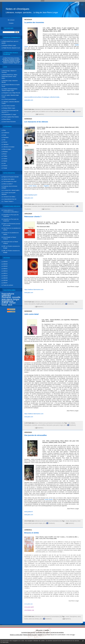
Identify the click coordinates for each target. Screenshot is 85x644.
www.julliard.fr (29, 512)
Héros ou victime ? (8, 184)
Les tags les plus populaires (57, 632)
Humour (5, 142)
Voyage (5, 168)
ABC (4, 246)
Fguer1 (5, 224)
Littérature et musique (9, 147)
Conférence (6, 133)
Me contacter (11, 20)
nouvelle (16, 297)
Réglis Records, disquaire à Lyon (12, 48)
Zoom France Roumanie (9, 122)
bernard (5, 233)
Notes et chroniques (18, 9)
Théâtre (5, 156)
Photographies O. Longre (10, 114)
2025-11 (5, 273)
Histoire (5, 161)
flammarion (58, 304)
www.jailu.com (29, 100)
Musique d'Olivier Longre (10, 45)
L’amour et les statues (9, 179)
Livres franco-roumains (9, 106)
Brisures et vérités (32, 533)
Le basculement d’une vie (10, 199)
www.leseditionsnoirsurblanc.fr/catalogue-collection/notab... (42, 97)
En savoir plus (4, 642)
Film (4, 140)
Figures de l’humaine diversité (11, 177)
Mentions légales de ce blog (30, 635)
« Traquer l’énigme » (8, 201)
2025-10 (5, 276)
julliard (30, 523)
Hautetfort (47, 630)
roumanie (6, 297)
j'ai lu (71, 112)
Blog (4, 130)
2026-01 (5, 269)
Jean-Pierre (6, 228)
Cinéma (5, 159)
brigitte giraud (40, 304)
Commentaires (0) (56, 109)
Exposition (6, 137)
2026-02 (5, 266)
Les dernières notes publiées (43, 632)
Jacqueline (6, 215)
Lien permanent (46, 109)
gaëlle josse (35, 112)
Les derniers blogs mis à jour (28, 632)
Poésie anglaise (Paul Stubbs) (11, 117)
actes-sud (31, 619)
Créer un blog (39, 630)
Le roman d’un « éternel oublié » (11, 190)
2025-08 (5, 280)
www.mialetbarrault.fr (31, 195)
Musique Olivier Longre (9, 108)
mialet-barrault (59, 206)
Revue (5, 154)
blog (73, 635)
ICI (18, 63)
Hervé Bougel (7, 237)
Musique (5, 152)
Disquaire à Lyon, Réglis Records (12, 93)
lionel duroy (41, 206)
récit (10, 305)
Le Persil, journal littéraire (10, 99)
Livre (4, 163)
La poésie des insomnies (34, 22)
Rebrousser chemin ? (33, 217)
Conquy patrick (7, 210)
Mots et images (7, 149)
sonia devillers (42, 425)
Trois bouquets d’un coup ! (10, 181)
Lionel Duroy (32, 186)
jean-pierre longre (10, 299)
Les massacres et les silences (36, 122)
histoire (72, 204)
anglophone (8, 301)
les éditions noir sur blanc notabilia (49, 112)
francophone (8, 294)
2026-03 (5, 264)
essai (4, 305)
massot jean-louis (8, 242)
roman (12, 303)
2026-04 (5, 262)
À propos (11, 23)
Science (5, 166)
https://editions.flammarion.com (34, 290)
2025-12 (5, 271)
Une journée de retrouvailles (36, 435)
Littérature (6, 144)
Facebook (77, 112)
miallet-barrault (68, 206)
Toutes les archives (8, 285)
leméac (37, 619)
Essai (5, 135)
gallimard (6, 296)
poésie (5, 303)
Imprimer (40, 114)
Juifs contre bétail (31, 314)
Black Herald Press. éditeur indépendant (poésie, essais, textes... (9, 76)
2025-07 (5, 283)
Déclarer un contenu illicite (16, 635)
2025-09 (5, 278)
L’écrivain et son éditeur (9, 197)
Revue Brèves (7, 119)
